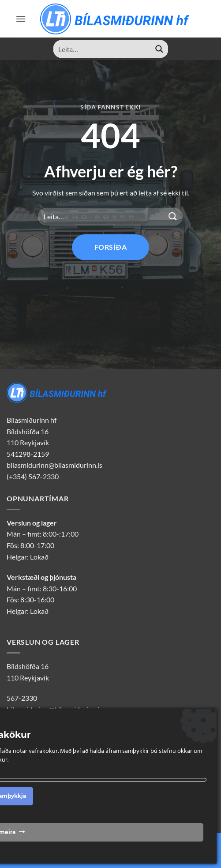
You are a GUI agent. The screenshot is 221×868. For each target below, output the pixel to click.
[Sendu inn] (172, 216)
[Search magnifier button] (159, 49)
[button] (21, 19)
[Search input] (102, 49)
